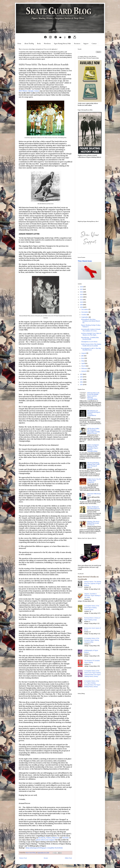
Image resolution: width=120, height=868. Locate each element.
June (83, 358)
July (83, 356)
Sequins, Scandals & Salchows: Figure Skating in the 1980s (92, 596)
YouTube (66, 838)
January (84, 371)
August (84, 353)
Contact (94, 44)
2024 (82, 292)
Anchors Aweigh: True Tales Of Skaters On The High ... (91, 334)
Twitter (49, 838)
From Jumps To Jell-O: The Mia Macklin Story (91, 349)
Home (19, 44)
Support (86, 44)
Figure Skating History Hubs (62, 44)
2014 (81, 382)
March (84, 366)
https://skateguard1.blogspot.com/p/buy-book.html (44, 848)
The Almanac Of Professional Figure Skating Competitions (94, 413)
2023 (82, 294)
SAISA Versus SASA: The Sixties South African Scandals (91, 345)
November (85, 312)
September (85, 317)
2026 (82, 287)
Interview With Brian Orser (94, 494)
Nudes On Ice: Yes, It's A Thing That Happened (94, 481)
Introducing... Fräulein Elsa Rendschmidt (90, 338)
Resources (77, 44)
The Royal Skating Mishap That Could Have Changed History (93, 465)
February (85, 368)
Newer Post (23, 858)
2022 (82, 297)
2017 (81, 374)
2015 (82, 379)
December (85, 309)
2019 (81, 305)
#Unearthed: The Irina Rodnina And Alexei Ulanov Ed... (91, 321)
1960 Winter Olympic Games (29, 91)
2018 (82, 307)
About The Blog (29, 44)
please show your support (45, 840)
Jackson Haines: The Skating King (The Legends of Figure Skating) (93, 583)
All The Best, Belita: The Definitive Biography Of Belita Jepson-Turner (94, 431)
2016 (81, 377)
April (83, 363)
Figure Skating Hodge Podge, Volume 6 (91, 326)
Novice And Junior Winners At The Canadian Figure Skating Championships (93, 448)
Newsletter (47, 44)
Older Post (68, 858)
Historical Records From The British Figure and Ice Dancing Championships (93, 396)
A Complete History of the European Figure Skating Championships (92, 640)
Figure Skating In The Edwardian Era (93, 508)
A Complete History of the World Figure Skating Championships (92, 608)
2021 (82, 300)
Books (39, 44)
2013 (81, 385)
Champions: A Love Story (89, 342)
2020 (82, 302)
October (84, 315)
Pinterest (56, 838)
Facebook (42, 838)
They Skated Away (85, 261)
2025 (82, 289)
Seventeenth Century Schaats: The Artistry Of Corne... (91, 330)
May (83, 361)
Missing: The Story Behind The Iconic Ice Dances (93, 523)
